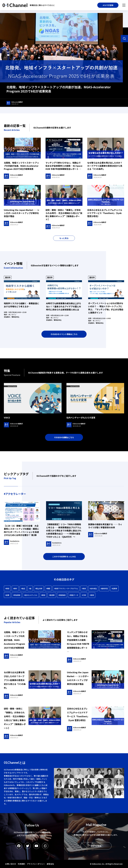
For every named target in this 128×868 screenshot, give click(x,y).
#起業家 (114, 588)
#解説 (43, 595)
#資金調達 (17, 595)
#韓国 (48, 588)
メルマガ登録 (108, 5)
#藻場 (92, 595)
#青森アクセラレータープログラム (66, 588)
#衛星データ (74, 595)
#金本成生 (93, 588)
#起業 (7, 595)
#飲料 (15, 588)
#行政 (84, 595)
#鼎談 (7, 588)
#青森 (84, 588)
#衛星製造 (62, 595)
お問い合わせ (11, 864)
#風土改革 (39, 588)
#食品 (23, 588)
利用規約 (21, 864)
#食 (30, 588)
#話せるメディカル (31, 595)
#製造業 (52, 595)
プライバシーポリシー (36, 864)
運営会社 (50, 864)
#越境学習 (104, 588)
